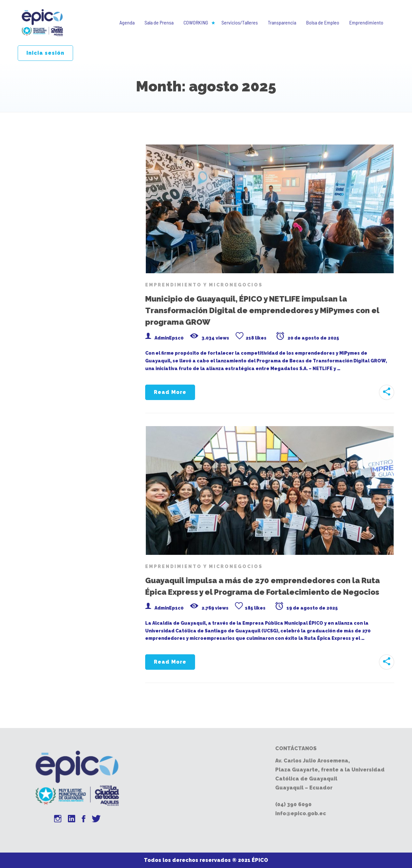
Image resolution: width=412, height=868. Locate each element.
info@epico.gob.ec (301, 813)
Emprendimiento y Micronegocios (204, 285)
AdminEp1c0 (169, 338)
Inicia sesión (45, 53)
